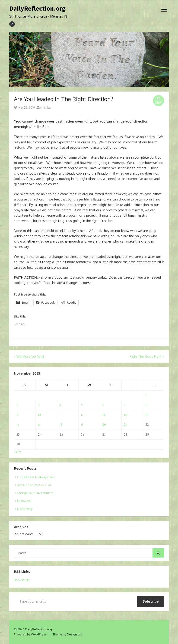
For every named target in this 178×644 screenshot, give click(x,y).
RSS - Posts (22, 580)
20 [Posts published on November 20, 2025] (104, 425)
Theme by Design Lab (68, 634)
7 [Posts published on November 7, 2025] (125, 405)
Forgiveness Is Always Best (36, 477)
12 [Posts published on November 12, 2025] (82, 415)
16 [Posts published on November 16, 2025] (18, 425)
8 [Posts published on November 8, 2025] (146, 405)
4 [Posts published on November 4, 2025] (60, 405)
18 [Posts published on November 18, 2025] (61, 425)
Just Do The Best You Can (34, 485)
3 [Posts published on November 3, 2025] (39, 405)
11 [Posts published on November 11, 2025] (60, 415)
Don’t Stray (25, 509)
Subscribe (151, 601)
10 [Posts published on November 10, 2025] (39, 415)
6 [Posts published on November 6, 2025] (103, 405)
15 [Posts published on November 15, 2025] (147, 415)
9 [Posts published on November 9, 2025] (17, 415)
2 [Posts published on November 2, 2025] (17, 405)
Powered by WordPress (30, 634)
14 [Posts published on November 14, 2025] (125, 415)
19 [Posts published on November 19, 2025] (82, 425)
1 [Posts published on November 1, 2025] (146, 395)
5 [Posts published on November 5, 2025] (82, 405)
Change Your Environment (35, 493)
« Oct (17, 452)
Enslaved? (24, 501)
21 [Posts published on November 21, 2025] (125, 425)
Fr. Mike (44, 108)
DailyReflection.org (37, 9)
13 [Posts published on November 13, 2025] (104, 415)
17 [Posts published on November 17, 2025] (39, 425)
